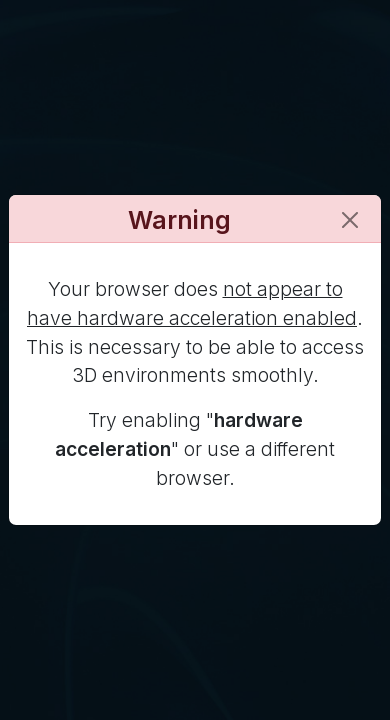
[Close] (349, 220)
